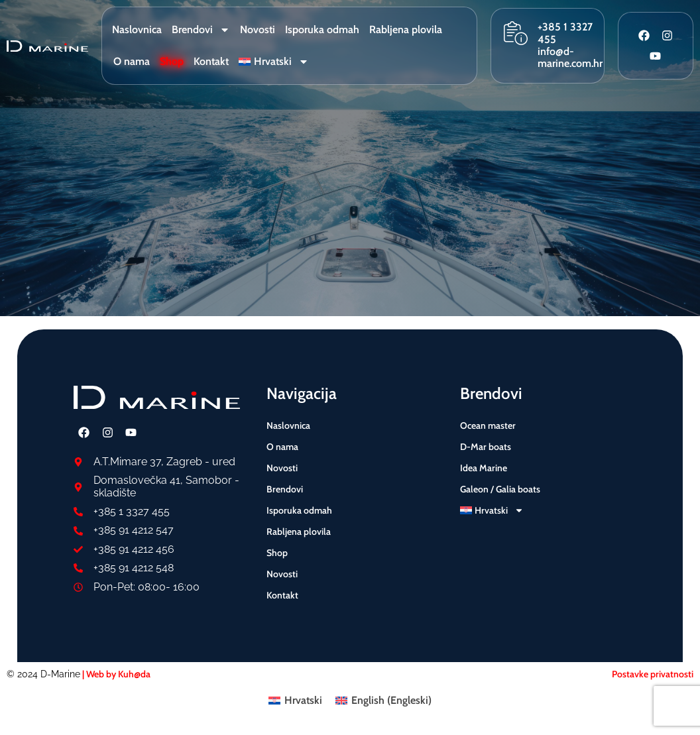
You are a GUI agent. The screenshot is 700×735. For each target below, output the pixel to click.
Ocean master (488, 425)
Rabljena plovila (406, 29)
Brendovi (201, 30)
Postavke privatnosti (653, 674)
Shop (172, 61)
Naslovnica (137, 29)
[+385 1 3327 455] (516, 33)
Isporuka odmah (322, 29)
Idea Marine (484, 468)
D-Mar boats (486, 447)
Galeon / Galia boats (500, 489)
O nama (132, 61)
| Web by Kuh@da (115, 674)
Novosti (258, 29)
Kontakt (211, 61)
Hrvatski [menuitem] (303, 700)
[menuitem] (274, 62)
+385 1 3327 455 (565, 33)
